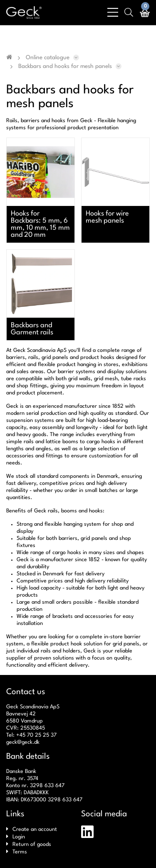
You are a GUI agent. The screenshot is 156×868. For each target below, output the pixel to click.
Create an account (35, 829)
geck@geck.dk (23, 742)
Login (19, 837)
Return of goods (32, 844)
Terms (20, 852)
